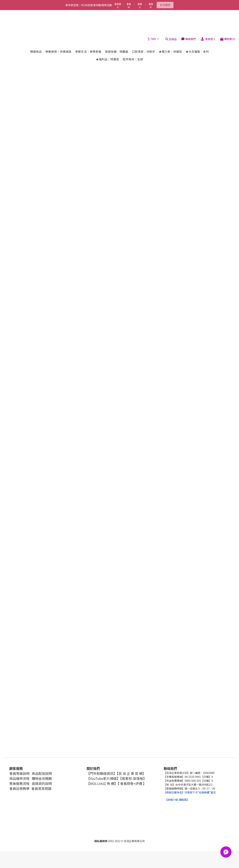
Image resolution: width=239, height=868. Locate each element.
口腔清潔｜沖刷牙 (144, 27)
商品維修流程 (19, 778)
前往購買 (165, 5)
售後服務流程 (19, 783)
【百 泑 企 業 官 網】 (131, 773)
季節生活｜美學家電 (88, 27)
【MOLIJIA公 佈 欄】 (102, 783)
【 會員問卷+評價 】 (132, 783)
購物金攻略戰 (41, 778)
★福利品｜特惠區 (108, 34)
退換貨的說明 (42, 783)
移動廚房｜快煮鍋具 (58, 27)
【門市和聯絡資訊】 (102, 773)
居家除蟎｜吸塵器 (117, 27)
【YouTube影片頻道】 (103, 778)
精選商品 (36, 27)
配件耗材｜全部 (133, 34)
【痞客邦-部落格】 (133, 778)
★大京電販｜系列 (197, 27)
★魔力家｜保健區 (170, 27)
